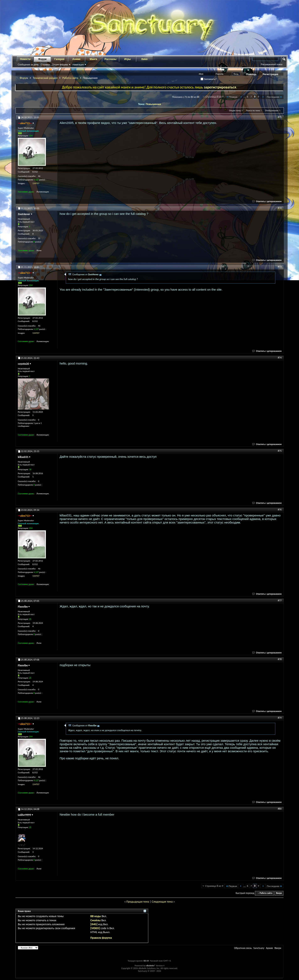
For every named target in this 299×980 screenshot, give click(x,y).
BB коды (96, 916)
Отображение (272, 111)
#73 (280, 267)
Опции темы (235, 111)
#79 (280, 718)
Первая (232, 97)
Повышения (153, 104)
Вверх (279, 893)
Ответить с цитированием (267, 201)
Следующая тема (162, 902)
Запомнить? (209, 79)
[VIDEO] (95, 928)
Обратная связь (243, 948)
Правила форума (101, 938)
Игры (127, 59)
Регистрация (270, 74)
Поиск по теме (253, 111)
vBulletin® (151, 966)
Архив (269, 948)
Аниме (77, 59)
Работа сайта (70, 78)
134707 (36, 183)
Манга (93, 59)
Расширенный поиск (272, 64)
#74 (280, 358)
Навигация (78, 65)
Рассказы (111, 59)
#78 (280, 659)
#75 (280, 451)
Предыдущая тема (138, 902)
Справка (45, 65)
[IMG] (94, 924)
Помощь (251, 74)
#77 (280, 601)
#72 (280, 208)
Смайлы (95, 920)
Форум (42, 59)
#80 (280, 809)
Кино (144, 59)
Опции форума (60, 65)
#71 (280, 117)
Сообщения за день (28, 65)
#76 (280, 510)
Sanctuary (259, 948)
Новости (25, 59)
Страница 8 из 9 (215, 97)
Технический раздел (45, 78)
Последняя (275, 97)
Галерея (59, 59)
